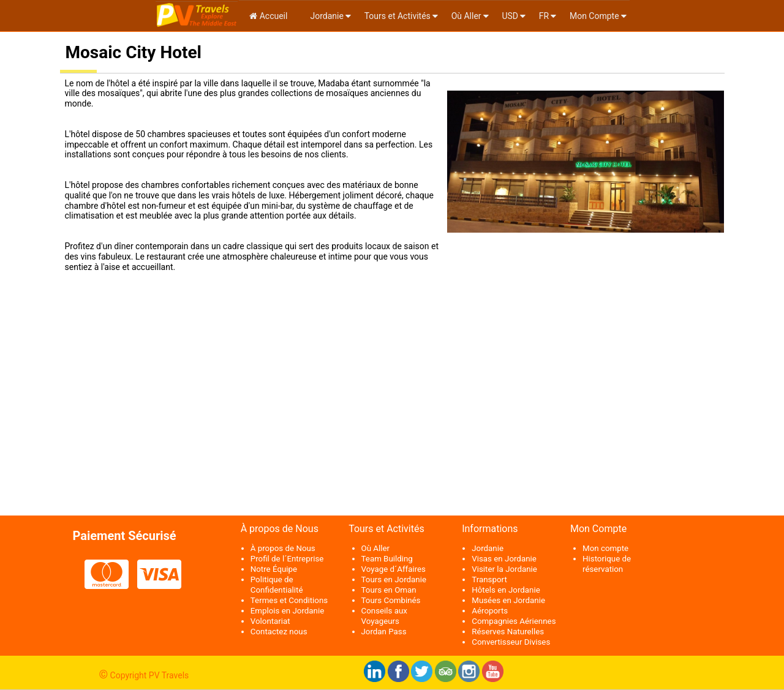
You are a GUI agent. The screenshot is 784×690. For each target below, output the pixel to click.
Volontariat (270, 621)
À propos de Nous (283, 548)
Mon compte (605, 548)
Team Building (387, 559)
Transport (489, 579)
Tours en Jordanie (394, 579)
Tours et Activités (398, 16)
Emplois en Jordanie (288, 611)
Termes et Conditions (289, 600)
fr (544, 16)
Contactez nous (279, 632)
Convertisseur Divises (511, 642)
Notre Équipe (274, 569)
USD (510, 16)
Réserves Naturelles (508, 632)
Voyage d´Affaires (394, 569)
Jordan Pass (384, 632)
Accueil (268, 16)
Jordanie (326, 16)
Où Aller (466, 16)
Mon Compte (594, 16)
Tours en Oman (389, 590)
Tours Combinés (391, 600)
